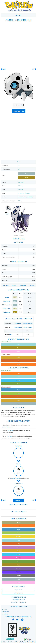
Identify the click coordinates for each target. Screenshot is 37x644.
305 (34, 69)
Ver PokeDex (19, 501)
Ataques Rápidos (19, 590)
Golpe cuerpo (7, 309)
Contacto (4, 609)
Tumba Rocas (7, 312)
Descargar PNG (19, 111)
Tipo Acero (10, 431)
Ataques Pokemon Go (18, 586)
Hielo (19, 344)
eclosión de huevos (8, 427)
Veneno (18, 547)
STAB (11, 335)
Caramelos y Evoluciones (19, 602)
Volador (19, 380)
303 (3, 69)
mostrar (21, 105)
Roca (27, 177)
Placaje (7, 297)
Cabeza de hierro (7, 305)
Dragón (19, 572)
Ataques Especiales (18, 593)
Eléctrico (19, 536)
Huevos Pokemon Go (19, 600)
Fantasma (18, 568)
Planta (19, 393)
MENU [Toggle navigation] (18, 15)
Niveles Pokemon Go (19, 597)
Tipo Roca (9, 436)
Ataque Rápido (18, 327)
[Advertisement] (18, 45)
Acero (27, 174)
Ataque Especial (28, 327)
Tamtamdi (22, 235)
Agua (18, 390)
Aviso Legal (5, 614)
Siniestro (18, 576)
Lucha (19, 361)
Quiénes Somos (6, 612)
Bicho (18, 384)
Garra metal (7, 301)
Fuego (18, 364)
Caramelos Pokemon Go (15, 478)
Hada (18, 351)
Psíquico (18, 558)
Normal (15, 297)
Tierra (19, 357)
